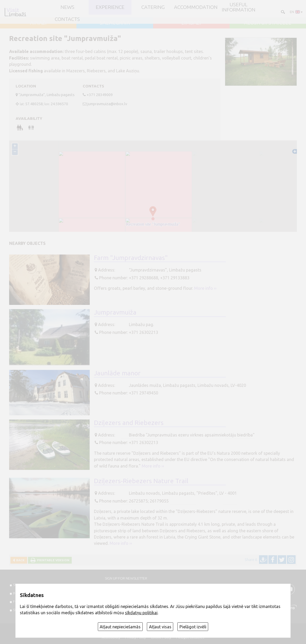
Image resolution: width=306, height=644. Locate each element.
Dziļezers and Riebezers (129, 423)
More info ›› (205, 288)
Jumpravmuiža (115, 312)
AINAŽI (38, 23)
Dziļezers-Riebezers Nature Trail (141, 481)
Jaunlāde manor (117, 373)
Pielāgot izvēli (193, 627)
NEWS (67, 7)
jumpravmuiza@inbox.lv (107, 104)
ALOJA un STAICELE (268, 23)
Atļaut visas (160, 627)
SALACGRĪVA (115, 23)
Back (20, 560)
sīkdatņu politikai (141, 613)
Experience (110, 7)
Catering (153, 7)
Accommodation (196, 7)
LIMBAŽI (191, 23)
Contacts (67, 19)
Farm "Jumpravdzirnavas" (131, 258)
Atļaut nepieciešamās (120, 627)
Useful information (239, 7)
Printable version (52, 560)
